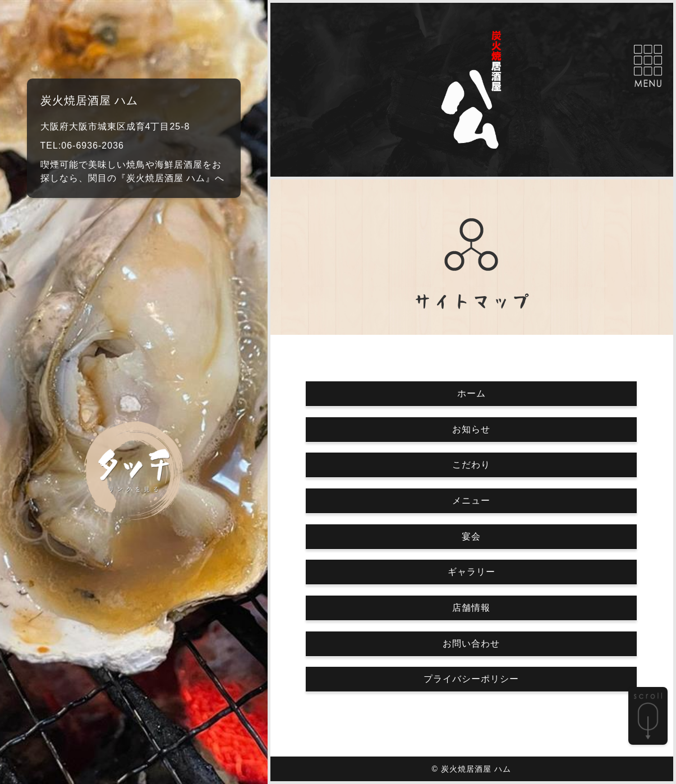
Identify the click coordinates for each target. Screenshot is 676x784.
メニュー (471, 501)
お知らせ (471, 429)
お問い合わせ (471, 644)
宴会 (471, 536)
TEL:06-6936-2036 (82, 146)
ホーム (472, 393)
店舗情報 (471, 608)
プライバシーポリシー (471, 679)
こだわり (471, 465)
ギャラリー (472, 572)
